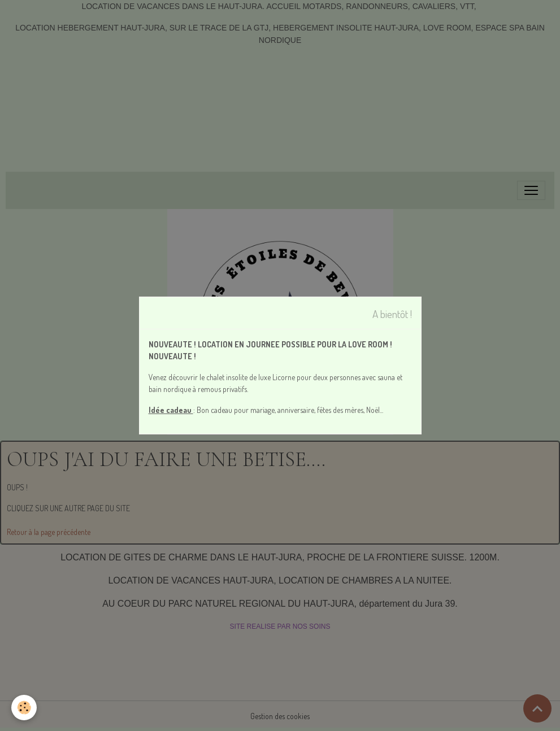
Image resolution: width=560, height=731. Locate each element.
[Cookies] (24, 708)
